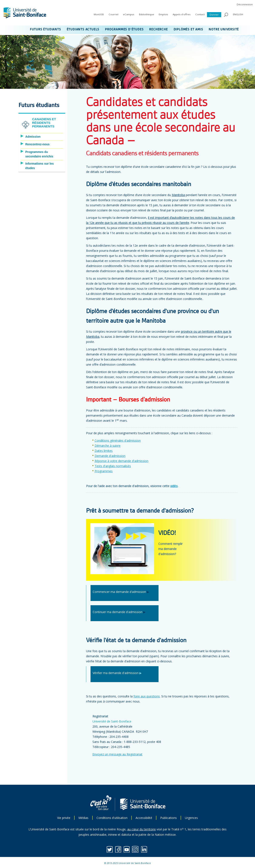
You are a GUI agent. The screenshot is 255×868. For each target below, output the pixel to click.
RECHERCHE (158, 30)
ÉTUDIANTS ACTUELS (83, 30)
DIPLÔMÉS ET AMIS (188, 30)
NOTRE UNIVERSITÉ (224, 30)
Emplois (163, 14)
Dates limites (104, 451)
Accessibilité (144, 818)
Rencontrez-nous (37, 144)
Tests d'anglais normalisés (113, 466)
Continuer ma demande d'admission (118, 612)
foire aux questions (147, 696)
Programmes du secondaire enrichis (39, 154)
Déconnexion (245, 4)
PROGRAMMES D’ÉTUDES (124, 30)
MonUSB (99, 14)
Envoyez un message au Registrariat (117, 754)
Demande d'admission (110, 456)
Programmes (104, 471)
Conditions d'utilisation (112, 818)
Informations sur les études (40, 166)
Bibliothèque (147, 14)
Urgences (191, 818)
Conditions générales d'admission (118, 440)
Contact (200, 14)
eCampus (129, 14)
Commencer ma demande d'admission (119, 592)
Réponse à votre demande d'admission (121, 461)
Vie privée (64, 818)
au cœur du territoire (142, 829)
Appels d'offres (182, 14)
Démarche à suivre (108, 446)
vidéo (174, 486)
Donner (214, 15)
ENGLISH (238, 14)
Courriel (113, 14)
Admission (33, 137)
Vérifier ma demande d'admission (116, 673)
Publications (169, 818)
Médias (83, 818)
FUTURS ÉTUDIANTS (45, 30)
